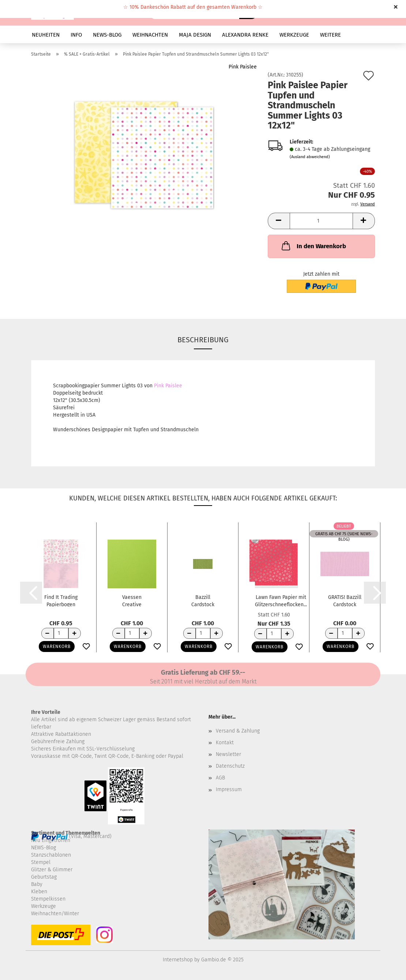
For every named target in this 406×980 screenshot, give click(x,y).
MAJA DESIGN (195, 35)
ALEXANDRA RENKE (245, 35)
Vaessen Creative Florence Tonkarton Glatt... (132, 600)
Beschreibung (203, 340)
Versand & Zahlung (238, 731)
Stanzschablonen (51, 855)
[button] (279, 221)
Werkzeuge (44, 906)
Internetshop (178, 960)
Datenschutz (230, 766)
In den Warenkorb (313, 246)
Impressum (229, 789)
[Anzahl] (321, 221)
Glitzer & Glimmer (52, 870)
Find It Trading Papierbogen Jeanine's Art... (61, 600)
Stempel (41, 862)
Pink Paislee (243, 67)
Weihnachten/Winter (55, 914)
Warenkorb (57, 646)
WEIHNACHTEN (150, 35)
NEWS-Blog (44, 848)
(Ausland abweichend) (310, 157)
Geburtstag (44, 877)
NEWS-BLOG (107, 35)
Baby (37, 884)
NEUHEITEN (46, 35)
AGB (220, 778)
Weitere (330, 35)
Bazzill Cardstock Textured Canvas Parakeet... (203, 600)
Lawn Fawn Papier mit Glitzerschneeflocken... (281, 600)
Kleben (39, 892)
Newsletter (228, 754)
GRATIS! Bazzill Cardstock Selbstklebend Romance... (345, 600)
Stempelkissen (48, 899)
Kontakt (225, 743)
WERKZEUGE (294, 35)
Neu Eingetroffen (51, 840)
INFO (76, 35)
